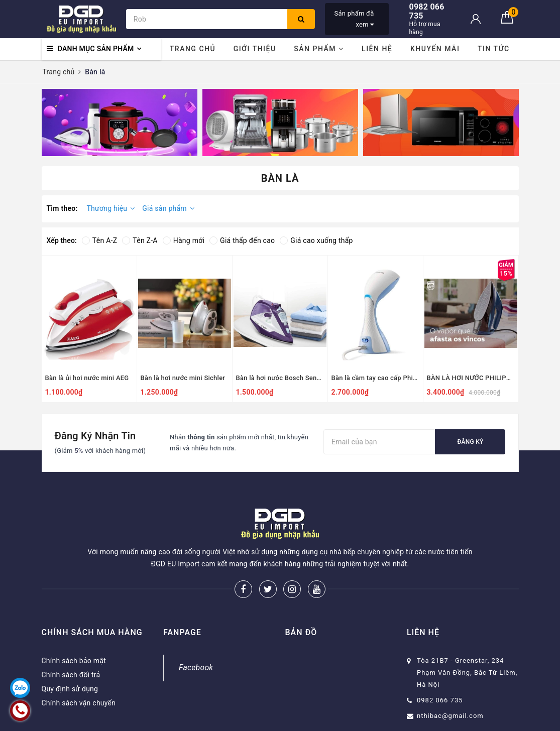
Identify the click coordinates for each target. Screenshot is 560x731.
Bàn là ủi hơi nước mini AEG (87, 378)
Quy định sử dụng (70, 689)
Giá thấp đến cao (242, 240)
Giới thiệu (255, 49)
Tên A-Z (99, 240)
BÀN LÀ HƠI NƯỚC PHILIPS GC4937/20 (471, 378)
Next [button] (519, 123)
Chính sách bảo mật (74, 661)
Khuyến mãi (435, 49)
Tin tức (494, 49)
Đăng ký (470, 442)
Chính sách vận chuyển (79, 703)
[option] (120, 123)
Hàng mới (184, 240)
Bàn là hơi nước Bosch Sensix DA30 (280, 378)
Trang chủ (193, 49)
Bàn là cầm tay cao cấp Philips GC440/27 (375, 378)
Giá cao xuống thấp (316, 240)
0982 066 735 (440, 700)
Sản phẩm (319, 49)
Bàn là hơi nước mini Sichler (183, 378)
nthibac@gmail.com (450, 716)
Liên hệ (377, 49)
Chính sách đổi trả (71, 675)
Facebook (196, 667)
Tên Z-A (140, 240)
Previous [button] (42, 123)
